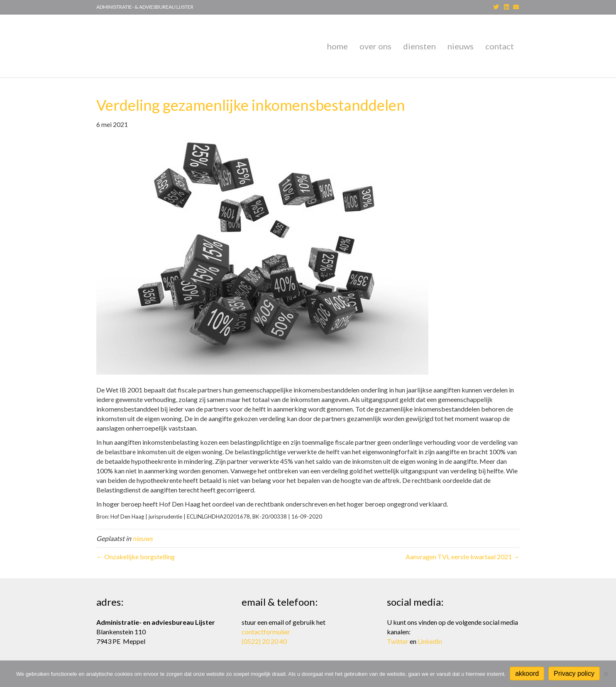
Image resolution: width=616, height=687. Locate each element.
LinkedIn (430, 641)
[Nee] (606, 674)
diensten (419, 46)
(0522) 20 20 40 (264, 641)
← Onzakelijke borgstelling (136, 557)
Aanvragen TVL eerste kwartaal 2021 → (463, 557)
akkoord (527, 674)
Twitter (398, 641)
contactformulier (266, 632)
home (337, 46)
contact (500, 46)
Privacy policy (574, 674)
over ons (375, 46)
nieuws (461, 46)
